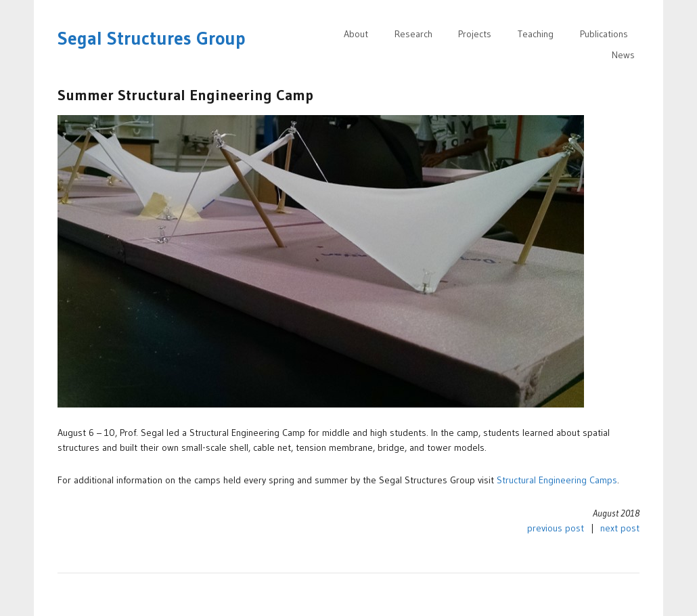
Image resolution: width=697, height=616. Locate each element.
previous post (556, 528)
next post (620, 528)
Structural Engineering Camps (557, 480)
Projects (475, 34)
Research (413, 34)
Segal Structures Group (152, 38)
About (356, 34)
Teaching (536, 34)
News (623, 55)
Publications (604, 34)
